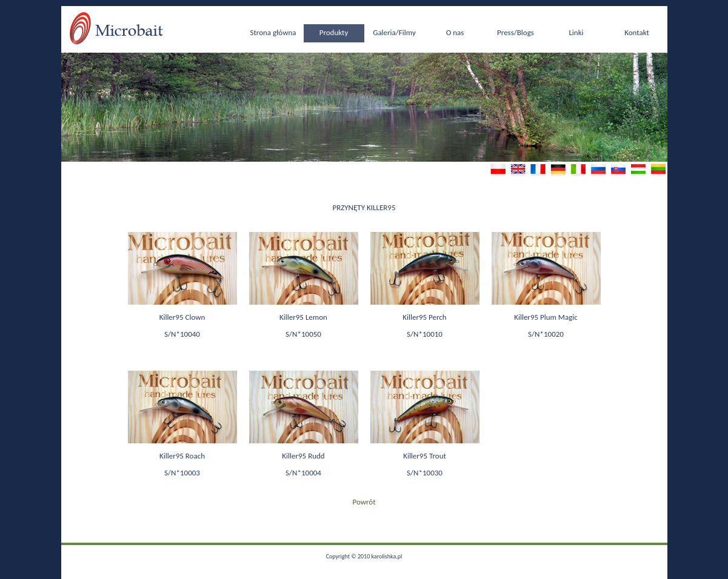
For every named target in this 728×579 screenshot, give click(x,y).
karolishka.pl (386, 556)
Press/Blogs (516, 32)
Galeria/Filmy (394, 32)
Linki (576, 32)
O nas (455, 32)
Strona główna (273, 32)
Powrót (364, 502)
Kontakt (637, 32)
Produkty (334, 32)
